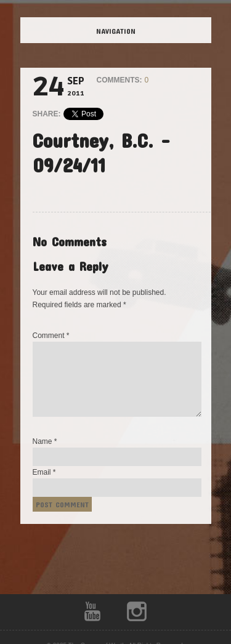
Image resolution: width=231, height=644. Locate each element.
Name (45, 441)
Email (44, 472)
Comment (51, 336)
